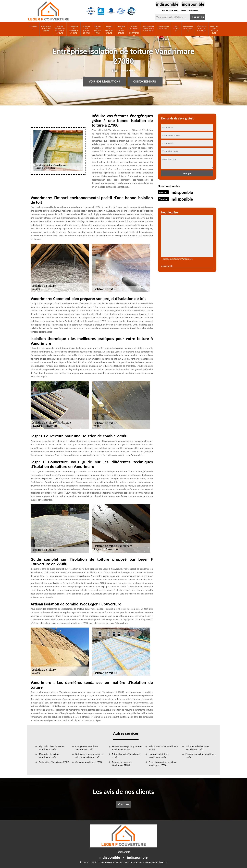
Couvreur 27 (33, 28)
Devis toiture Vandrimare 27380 (54, 762)
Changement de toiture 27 (163, 28)
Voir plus (123, 804)
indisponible (167, 4)
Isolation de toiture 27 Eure (121, 30)
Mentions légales (156, 862)
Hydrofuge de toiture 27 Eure (46, 29)
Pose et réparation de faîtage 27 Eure (60, 30)
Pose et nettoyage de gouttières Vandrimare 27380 (127, 748)
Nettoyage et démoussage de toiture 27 (148, 29)
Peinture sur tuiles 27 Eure (214, 30)
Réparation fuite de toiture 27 (201, 29)
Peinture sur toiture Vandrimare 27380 (201, 756)
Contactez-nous (145, 82)
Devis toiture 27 (176, 29)
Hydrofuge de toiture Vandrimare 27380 (159, 756)
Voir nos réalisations (104, 82)
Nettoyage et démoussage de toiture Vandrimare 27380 (89, 756)
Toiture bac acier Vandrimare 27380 (126, 756)
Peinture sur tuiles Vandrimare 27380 (163, 748)
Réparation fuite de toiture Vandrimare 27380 (51, 748)
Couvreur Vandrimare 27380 (89, 762)
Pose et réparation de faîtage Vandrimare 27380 (163, 764)
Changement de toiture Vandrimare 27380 (87, 748)
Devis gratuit (134, 862)
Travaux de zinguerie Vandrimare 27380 (122, 764)
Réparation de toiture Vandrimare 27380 (49, 756)
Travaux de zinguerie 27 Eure (109, 30)
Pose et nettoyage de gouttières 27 (134, 31)
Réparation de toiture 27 (188, 29)
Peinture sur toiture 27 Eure (86, 30)
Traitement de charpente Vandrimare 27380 (197, 748)
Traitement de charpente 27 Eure (74, 30)
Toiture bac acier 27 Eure (97, 30)
